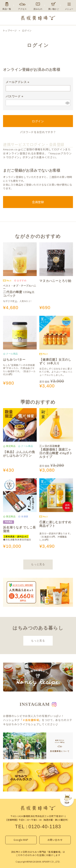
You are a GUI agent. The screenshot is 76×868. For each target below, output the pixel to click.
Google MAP (21, 840)
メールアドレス (18, 82)
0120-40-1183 (45, 827)
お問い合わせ (55, 840)
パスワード (15, 96)
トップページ (10, 31)
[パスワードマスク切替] (67, 103)
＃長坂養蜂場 (31, 720)
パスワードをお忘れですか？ (38, 132)
